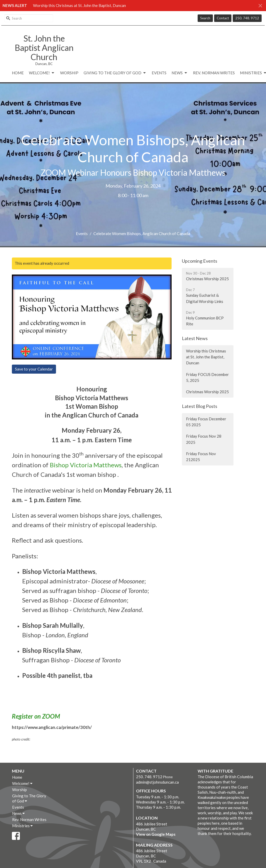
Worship (69, 73)
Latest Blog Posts (200, 406)
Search (205, 18)
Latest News (195, 338)
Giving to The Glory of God (115, 73)
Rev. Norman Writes (214, 73)
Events (159, 73)
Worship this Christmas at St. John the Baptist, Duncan (79, 5)
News (180, 73)
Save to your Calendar (34, 369)
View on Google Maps (156, 834)
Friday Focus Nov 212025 (201, 457)
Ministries (22, 826)
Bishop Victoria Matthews (86, 465)
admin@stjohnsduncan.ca (157, 782)
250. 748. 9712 (247, 18)
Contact (223, 18)
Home (18, 73)
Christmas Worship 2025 (207, 392)
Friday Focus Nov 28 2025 (204, 439)
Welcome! (42, 73)
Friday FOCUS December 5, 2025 (207, 377)
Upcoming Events (200, 261)
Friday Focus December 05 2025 (206, 422)
